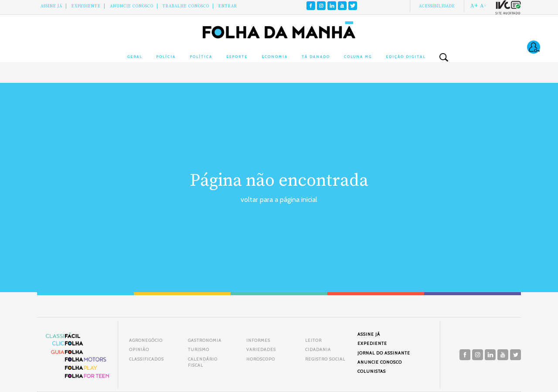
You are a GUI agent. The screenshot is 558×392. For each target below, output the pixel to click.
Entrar (228, 6)
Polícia (166, 57)
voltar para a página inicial (279, 199)
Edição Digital (406, 57)
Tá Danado (316, 57)
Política (201, 57)
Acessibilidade (437, 6)
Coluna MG (358, 57)
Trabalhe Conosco (186, 6)
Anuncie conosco (132, 6)
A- (483, 6)
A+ (474, 6)
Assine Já (51, 6)
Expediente (86, 6)
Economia (275, 57)
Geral (135, 57)
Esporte (237, 57)
